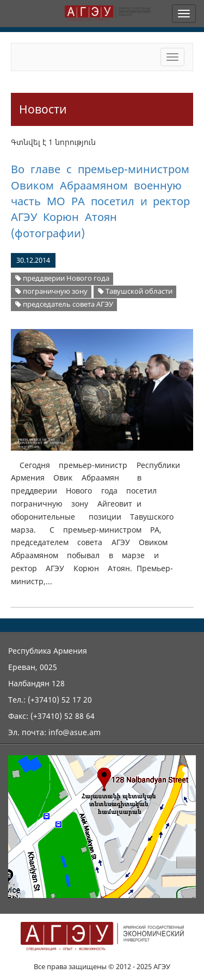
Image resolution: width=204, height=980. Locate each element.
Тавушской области (135, 291)
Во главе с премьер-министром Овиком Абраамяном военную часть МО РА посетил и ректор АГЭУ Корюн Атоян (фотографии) (100, 201)
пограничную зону (51, 291)
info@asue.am (75, 732)
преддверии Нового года (62, 278)
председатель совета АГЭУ (64, 304)
